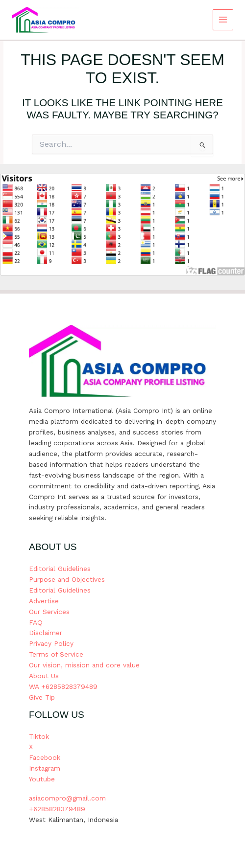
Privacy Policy (51, 643)
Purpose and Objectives (67, 579)
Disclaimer (46, 633)
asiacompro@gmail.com (67, 798)
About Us (44, 676)
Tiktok (39, 736)
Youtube (42, 779)
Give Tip (42, 697)
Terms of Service (56, 654)
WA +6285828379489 (63, 686)
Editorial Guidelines (60, 569)
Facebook (45, 757)
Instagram (45, 768)
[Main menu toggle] (223, 20)
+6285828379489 (57, 809)
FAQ (36, 622)
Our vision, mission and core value (84, 665)
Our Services (49, 612)
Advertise (44, 601)
